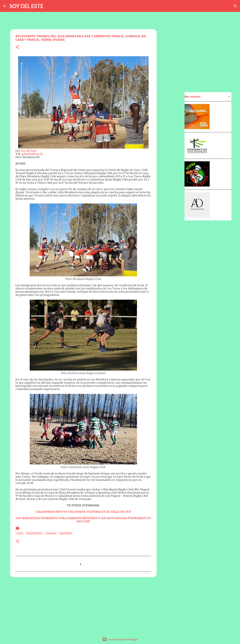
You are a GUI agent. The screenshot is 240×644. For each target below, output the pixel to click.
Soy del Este (29, 151)
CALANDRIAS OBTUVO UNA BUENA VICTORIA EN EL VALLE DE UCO (83, 512)
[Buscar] (235, 6)
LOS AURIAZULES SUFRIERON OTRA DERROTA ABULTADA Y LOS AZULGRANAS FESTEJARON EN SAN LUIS (83, 520)
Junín (20, 533)
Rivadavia (51, 533)
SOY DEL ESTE (26, 6)
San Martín (66, 533)
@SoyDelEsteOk (32, 154)
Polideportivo (34, 533)
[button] (17, 47)
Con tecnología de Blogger (120, 639)
